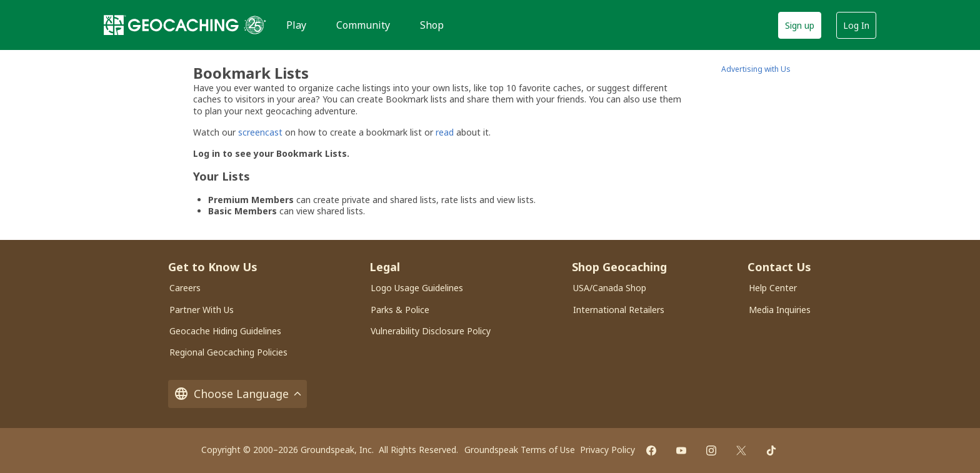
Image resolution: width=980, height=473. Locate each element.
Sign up (800, 25)
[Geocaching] (171, 25)
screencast (260, 132)
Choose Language (237, 394)
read (445, 132)
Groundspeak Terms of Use (520, 450)
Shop (432, 25)
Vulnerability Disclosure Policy (431, 331)
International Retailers (619, 310)
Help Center (773, 288)
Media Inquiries (780, 310)
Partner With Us (202, 310)
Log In (856, 25)
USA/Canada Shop (610, 288)
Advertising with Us (756, 69)
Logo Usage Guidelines (417, 288)
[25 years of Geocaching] (255, 25)
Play (296, 25)
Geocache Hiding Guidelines (225, 331)
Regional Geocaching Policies (228, 352)
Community (363, 25)
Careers (185, 288)
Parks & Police (400, 310)
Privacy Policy (607, 450)
